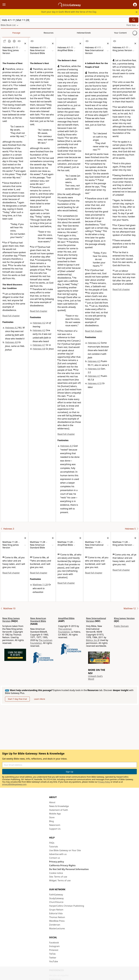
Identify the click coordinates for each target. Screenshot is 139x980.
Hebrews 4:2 (11, 328)
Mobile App (55, 814)
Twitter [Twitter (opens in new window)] (53, 958)
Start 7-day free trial (17, 699)
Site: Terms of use (58, 877)
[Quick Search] (65, 20)
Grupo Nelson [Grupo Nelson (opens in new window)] (56, 910)
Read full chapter (11, 316)
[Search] (134, 20)
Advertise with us (58, 854)
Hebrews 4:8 (11, 342)
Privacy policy (57, 862)
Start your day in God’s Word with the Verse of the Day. (69, 12)
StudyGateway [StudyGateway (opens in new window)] (56, 898)
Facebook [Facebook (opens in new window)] (54, 943)
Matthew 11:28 (40, 585)
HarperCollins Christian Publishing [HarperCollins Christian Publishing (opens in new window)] (67, 906)
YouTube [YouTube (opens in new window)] (54, 961)
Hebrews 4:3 (67, 446)
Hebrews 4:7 (39, 345)
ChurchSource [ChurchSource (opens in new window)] (56, 902)
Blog (51, 821)
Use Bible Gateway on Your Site (65, 850)
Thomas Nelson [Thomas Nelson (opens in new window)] (57, 917)
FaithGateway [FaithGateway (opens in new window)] (56, 895)
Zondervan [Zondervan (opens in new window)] (55, 925)
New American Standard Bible (38, 620)
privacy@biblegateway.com (14, 784)
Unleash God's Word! (95, 678)
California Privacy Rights (62, 865)
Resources (20, 33)
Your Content (54, 33)
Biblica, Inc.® (93, 640)
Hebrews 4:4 (94, 369)
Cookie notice (56, 873)
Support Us (55, 829)
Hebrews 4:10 (95, 383)
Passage (7, 33)
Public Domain (121, 626)
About (52, 802)
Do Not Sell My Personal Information (69, 869)
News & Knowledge (59, 806)
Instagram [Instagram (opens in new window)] (54, 946)
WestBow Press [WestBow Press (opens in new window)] (57, 921)
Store (52, 817)
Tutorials (54, 847)
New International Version (96, 620)
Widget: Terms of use (60, 880)
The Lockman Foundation (41, 642)
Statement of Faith (59, 810)
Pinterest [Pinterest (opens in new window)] (54, 950)
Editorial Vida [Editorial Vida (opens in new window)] (56, 913)
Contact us (55, 858)
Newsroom (55, 825)
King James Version (124, 618)
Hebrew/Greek (36, 33)
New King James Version (11, 620)
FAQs (52, 843)
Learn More (40, 699)
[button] (135, 5)
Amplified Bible (66, 618)
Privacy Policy (104, 782)
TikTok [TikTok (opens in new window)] (52, 954)
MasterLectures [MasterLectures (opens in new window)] (57, 928)
